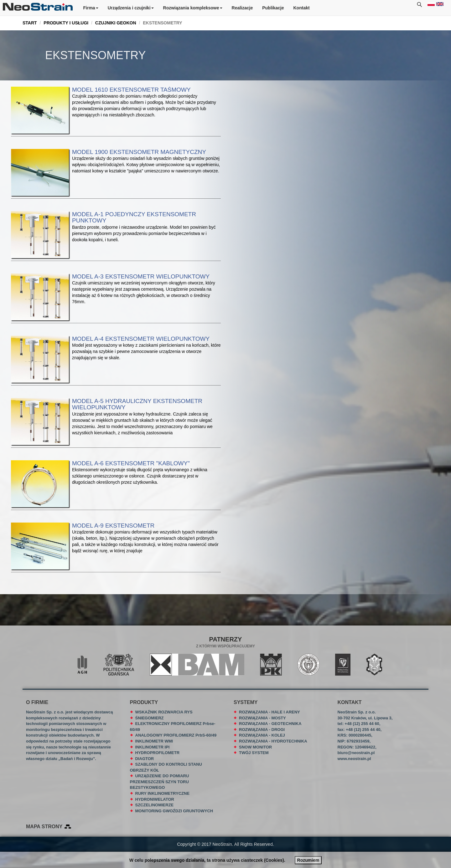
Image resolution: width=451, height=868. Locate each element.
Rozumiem (308, 860)
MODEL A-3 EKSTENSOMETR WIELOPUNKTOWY (141, 276)
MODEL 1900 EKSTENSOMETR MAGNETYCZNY (139, 152)
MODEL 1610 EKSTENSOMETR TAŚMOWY (131, 90)
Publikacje (273, 8)
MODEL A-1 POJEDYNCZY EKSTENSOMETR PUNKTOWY (134, 217)
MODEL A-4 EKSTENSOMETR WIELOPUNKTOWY (141, 339)
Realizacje (242, 8)
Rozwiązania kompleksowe (193, 8)
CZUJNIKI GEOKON (116, 23)
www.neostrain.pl (354, 759)
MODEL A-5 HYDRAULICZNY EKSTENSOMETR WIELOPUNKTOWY (137, 404)
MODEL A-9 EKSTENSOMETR (113, 526)
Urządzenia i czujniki (131, 8)
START (30, 23)
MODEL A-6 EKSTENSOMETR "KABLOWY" (131, 463)
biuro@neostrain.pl (356, 753)
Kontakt (302, 8)
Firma (91, 8)
